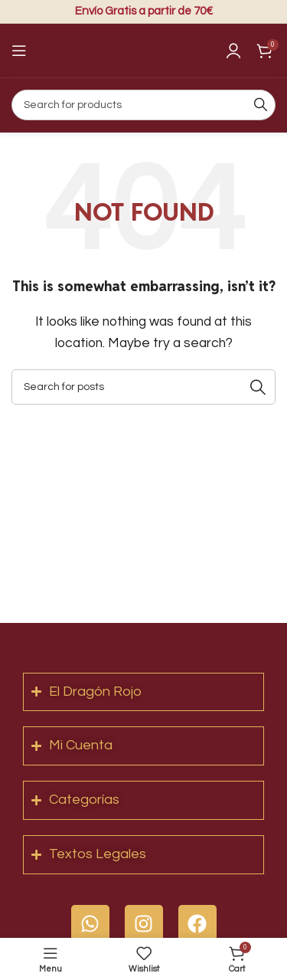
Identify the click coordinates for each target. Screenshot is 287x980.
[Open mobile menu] (19, 51)
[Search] (143, 105)
